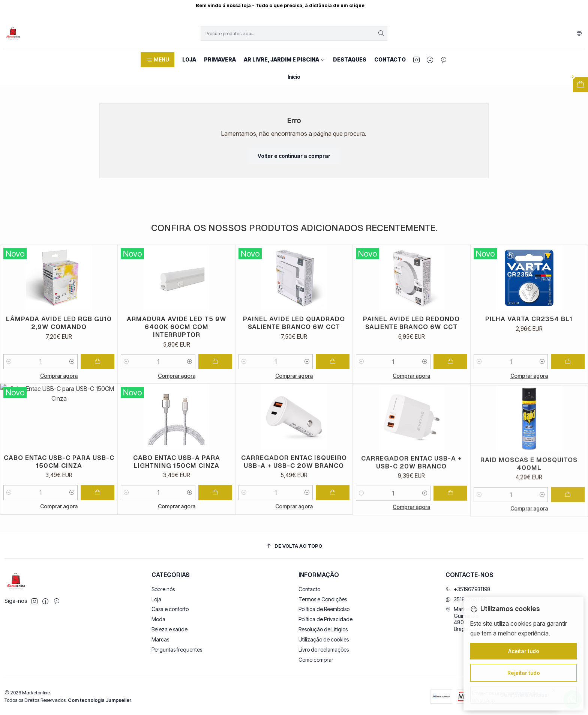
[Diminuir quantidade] (9, 369)
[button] (157, 60)
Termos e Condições (323, 599)
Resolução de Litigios (323, 629)
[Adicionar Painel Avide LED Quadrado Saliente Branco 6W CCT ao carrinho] (333, 384)
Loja (156, 599)
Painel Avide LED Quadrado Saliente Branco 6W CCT (294, 345)
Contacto (309, 589)
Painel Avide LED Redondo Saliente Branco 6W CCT (411, 355)
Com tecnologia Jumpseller (100, 700)
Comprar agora (59, 383)
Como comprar (316, 660)
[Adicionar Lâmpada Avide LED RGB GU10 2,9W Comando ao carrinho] (97, 369)
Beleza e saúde (169, 629)
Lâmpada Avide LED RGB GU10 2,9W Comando (59, 330)
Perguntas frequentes (177, 650)
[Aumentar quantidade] (72, 369)
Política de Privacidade (325, 619)
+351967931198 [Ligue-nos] (468, 589)
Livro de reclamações (324, 650)
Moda (158, 619)
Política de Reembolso (324, 609)
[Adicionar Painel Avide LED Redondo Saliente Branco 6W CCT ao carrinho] (450, 394)
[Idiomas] (579, 33)
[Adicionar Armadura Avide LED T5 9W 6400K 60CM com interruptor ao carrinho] (215, 375)
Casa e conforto (170, 609)
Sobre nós (163, 589)
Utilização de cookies (324, 639)
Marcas (160, 639)
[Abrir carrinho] (580, 84)
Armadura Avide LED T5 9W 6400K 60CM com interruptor (177, 340)
